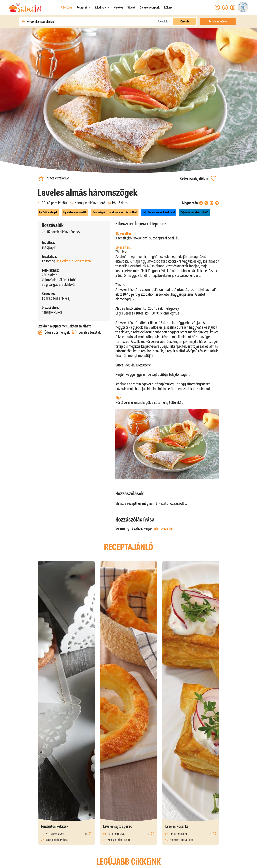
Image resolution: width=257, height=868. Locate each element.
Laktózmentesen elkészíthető (159, 212)
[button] (84, 7)
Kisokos (118, 7)
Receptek (163, 21)
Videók (131, 7)
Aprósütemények (48, 212)
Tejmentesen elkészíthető (194, 212)
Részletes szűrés (218, 21)
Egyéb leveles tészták (75, 212)
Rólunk (168, 7)
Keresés (185, 21)
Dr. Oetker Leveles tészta (73, 261)
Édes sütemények (54, 332)
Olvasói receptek (150, 7)
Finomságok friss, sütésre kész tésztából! (115, 212)
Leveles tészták (87, 332)
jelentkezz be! (164, 528)
